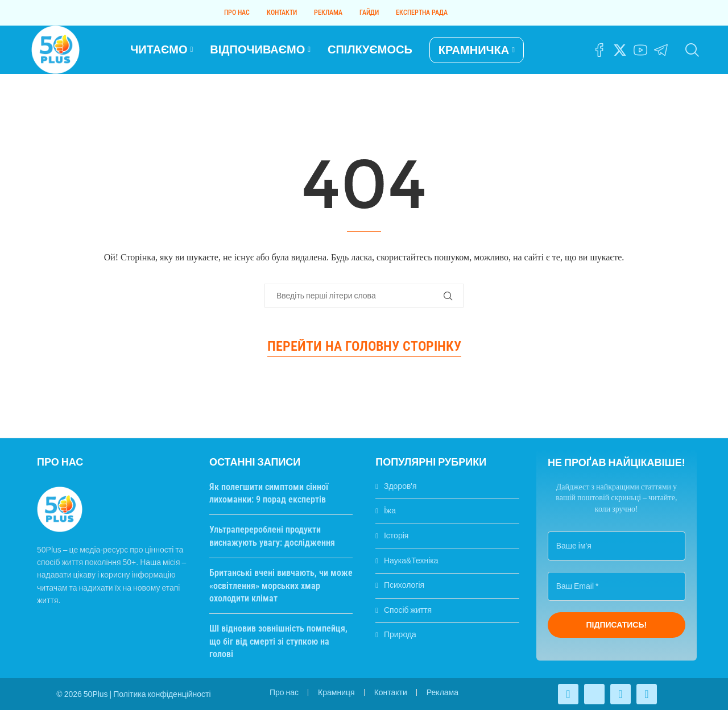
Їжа (390, 510)
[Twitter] (620, 50)
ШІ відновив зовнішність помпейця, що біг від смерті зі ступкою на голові (278, 641)
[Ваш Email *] (617, 586)
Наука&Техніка (411, 560)
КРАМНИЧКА (474, 50)
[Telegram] (661, 50)
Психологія (404, 585)
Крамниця (336, 692)
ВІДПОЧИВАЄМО (257, 49)
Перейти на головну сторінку (364, 346)
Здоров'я (400, 486)
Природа (400, 634)
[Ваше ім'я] (617, 546)
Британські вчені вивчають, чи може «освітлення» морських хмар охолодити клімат (281, 586)
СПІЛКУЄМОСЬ (370, 49)
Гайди (369, 13)
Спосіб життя (408, 610)
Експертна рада (422, 13)
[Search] (691, 50)
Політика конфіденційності (162, 694)
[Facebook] (599, 50)
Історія (396, 535)
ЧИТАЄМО (159, 49)
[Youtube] (640, 50)
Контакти (282, 13)
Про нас (237, 13)
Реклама (328, 13)
